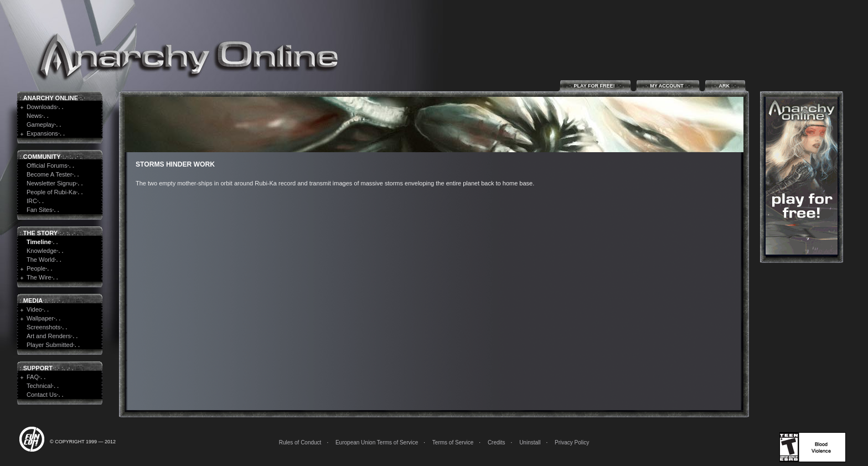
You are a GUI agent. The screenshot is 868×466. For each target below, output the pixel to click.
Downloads (42, 107)
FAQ (33, 377)
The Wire (39, 277)
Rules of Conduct (300, 442)
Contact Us (42, 395)
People (36, 268)
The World (41, 260)
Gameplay (40, 125)
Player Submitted (50, 345)
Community (42, 157)
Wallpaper (40, 318)
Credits (497, 442)
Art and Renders (49, 336)
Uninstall (530, 442)
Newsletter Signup (51, 183)
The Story (40, 233)
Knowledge (42, 251)
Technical (39, 386)
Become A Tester (49, 174)
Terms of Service (453, 442)
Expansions (42, 133)
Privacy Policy (572, 442)
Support (38, 368)
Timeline (39, 242)
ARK (725, 86)
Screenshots (43, 327)
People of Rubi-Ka (51, 192)
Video (34, 309)
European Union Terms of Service (377, 442)
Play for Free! (595, 86)
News (34, 116)
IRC (32, 201)
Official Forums (47, 165)
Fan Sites (39, 210)
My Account (668, 86)
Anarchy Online (51, 98)
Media (33, 301)
